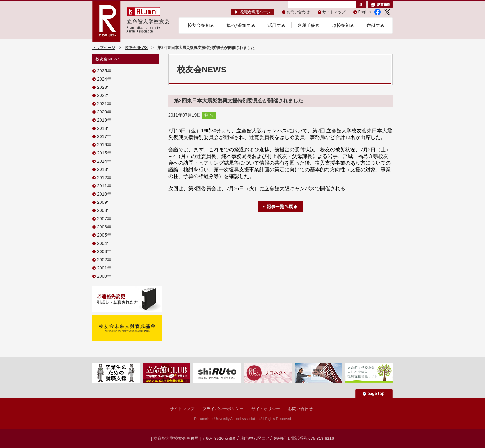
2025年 (104, 71)
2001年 (104, 268)
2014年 (104, 161)
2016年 (104, 145)
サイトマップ (334, 12)
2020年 (104, 112)
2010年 (104, 194)
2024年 (104, 79)
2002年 (104, 260)
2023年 (104, 87)
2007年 (104, 219)
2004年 (104, 243)
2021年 (104, 104)
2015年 (104, 153)
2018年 (104, 128)
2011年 (104, 186)
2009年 (104, 202)
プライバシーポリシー (223, 409)
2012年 (104, 178)
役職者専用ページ (255, 12)
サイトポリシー (266, 409)
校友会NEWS (136, 48)
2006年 (104, 227)
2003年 (104, 251)
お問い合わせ (298, 12)
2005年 (104, 235)
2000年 (104, 276)
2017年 (104, 136)
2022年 (104, 95)
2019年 (104, 120)
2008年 (104, 210)
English (364, 12)
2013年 (104, 169)
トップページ (104, 48)
